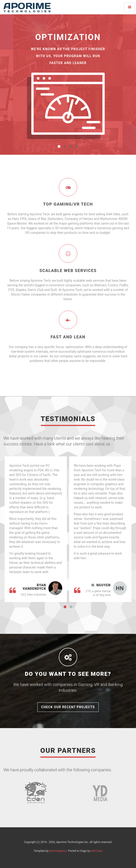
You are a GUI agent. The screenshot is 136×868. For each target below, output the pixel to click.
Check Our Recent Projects (68, 707)
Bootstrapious (58, 851)
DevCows (97, 851)
